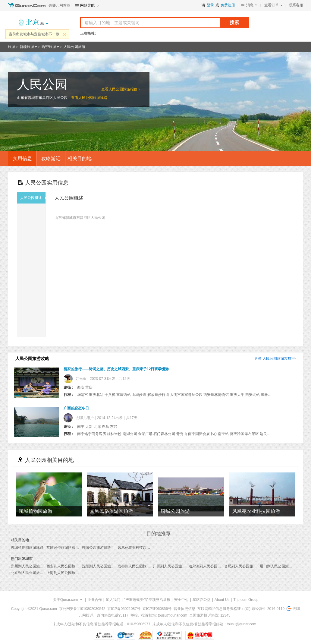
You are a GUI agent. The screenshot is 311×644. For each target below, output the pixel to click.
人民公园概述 (33, 198)
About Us (222, 600)
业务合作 (95, 600)
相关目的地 (80, 158)
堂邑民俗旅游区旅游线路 (66, 548)
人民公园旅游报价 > (124, 89)
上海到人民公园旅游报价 (66, 573)
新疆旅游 (27, 47)
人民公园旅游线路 (93, 98)
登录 (210, 5)
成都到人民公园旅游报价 (137, 566)
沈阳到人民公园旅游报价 (102, 566)
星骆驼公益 (202, 600)
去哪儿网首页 (59, 5)
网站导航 (87, 5)
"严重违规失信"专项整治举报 (147, 600)
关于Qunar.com (66, 600)
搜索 (234, 22)
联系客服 (296, 5)
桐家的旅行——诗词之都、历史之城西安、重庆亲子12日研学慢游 (116, 369)
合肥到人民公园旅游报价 (244, 566)
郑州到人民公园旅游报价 (31, 566)
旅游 (11, 47)
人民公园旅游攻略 (277, 358)
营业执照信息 (184, 609)
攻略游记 (51, 158)
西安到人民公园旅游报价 (66, 566)
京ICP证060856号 (157, 609)
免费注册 (228, 5)
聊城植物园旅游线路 (27, 548)
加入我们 (113, 600)
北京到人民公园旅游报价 (31, 573)
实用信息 (22, 158)
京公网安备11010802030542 (82, 609)
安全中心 (181, 600)
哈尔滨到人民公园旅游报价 (210, 566)
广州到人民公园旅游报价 (173, 566)
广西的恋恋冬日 (76, 408)
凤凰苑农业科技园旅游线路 (139, 548)
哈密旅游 (49, 47)
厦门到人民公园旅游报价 (280, 566)
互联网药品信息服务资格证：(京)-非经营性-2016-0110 (241, 609)
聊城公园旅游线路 (96, 548)
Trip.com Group (246, 600)
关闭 (64, 34)
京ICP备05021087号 (124, 609)
